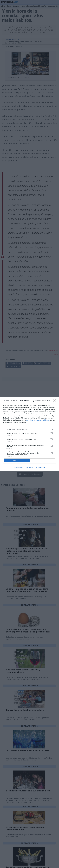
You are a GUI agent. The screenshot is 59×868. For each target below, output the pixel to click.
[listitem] (29, 429)
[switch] (51, 433)
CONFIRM (17, 460)
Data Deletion (18, 467)
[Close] (55, 401)
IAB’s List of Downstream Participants (38, 420)
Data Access (29, 467)
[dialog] (29, 434)
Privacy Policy (41, 467)
